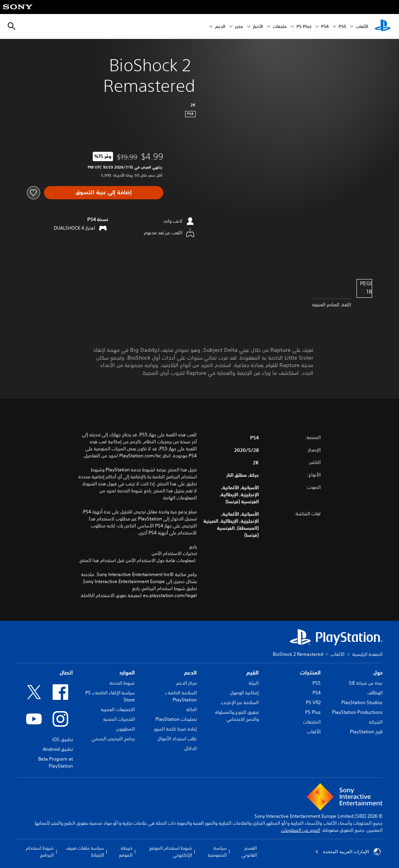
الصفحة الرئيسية (367, 654)
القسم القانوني (249, 851)
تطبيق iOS (63, 739)
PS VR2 (313, 702)
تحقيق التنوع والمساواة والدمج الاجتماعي (237, 716)
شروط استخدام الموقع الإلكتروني (171, 851)
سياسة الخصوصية (217, 851)
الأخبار (258, 27)
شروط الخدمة (122, 683)
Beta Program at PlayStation (56, 762)
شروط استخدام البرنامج (40, 851)
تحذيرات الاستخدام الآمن (174, 553)
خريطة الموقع (126, 851)
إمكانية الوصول (244, 693)
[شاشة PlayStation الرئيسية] (383, 26)
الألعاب (362, 27)
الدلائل (191, 748)
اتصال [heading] (66, 673)
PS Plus (304, 27)
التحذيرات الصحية (119, 719)
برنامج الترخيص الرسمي (113, 739)
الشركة (376, 722)
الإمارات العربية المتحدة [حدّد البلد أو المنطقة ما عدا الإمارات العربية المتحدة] (348, 852)
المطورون (125, 729)
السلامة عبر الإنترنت (240, 702)
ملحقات (280, 27)
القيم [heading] (252, 673)
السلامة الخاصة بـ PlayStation (181, 696)
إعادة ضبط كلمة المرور (175, 729)
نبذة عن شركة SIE (366, 683)
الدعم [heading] (190, 673)
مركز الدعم (186, 683)
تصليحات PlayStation (176, 719)
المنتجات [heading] (310, 673)
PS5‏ (342, 27)
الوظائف (375, 693)
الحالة (192, 709)
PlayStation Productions (357, 712)
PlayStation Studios (362, 702)
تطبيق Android (58, 749)
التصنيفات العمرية (118, 709)
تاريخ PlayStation (366, 732)
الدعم (220, 27)
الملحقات (312, 722)
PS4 (325, 27)
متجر (239, 27)
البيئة (254, 683)
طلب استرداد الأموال (177, 739)
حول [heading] (378, 673)
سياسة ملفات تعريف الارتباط (85, 851)
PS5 (317, 683)
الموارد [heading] (127, 673)
